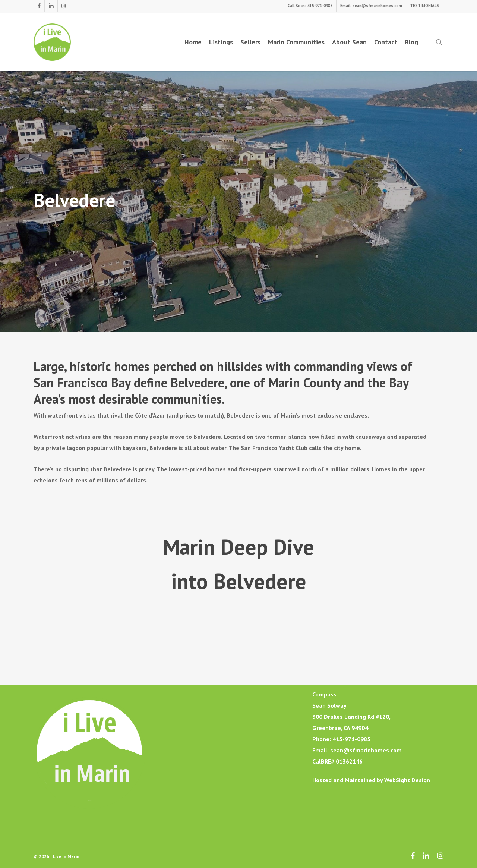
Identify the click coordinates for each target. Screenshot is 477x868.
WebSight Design (407, 780)
